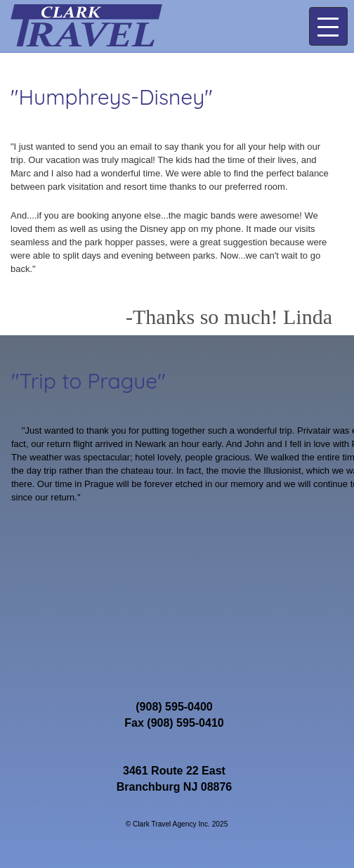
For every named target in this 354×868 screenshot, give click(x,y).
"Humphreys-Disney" (112, 97)
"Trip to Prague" (88, 381)
